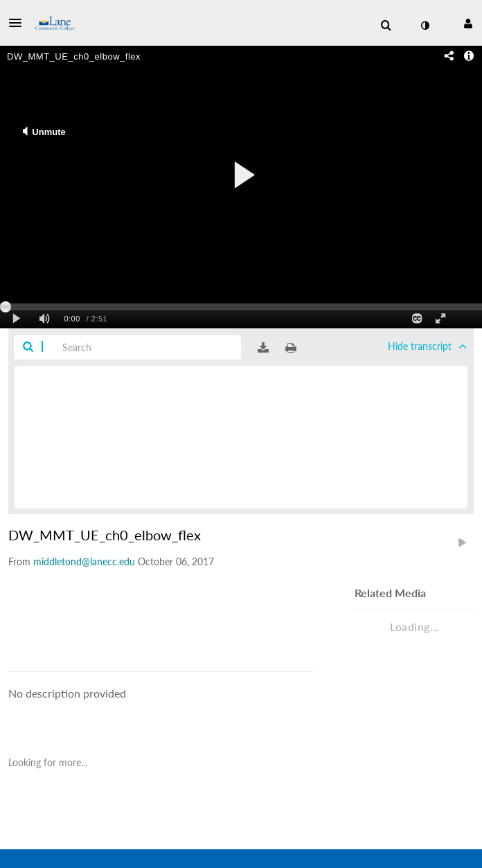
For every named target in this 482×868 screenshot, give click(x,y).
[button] (19, 23)
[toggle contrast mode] (425, 26)
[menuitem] (386, 26)
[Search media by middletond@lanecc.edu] (84, 561)
